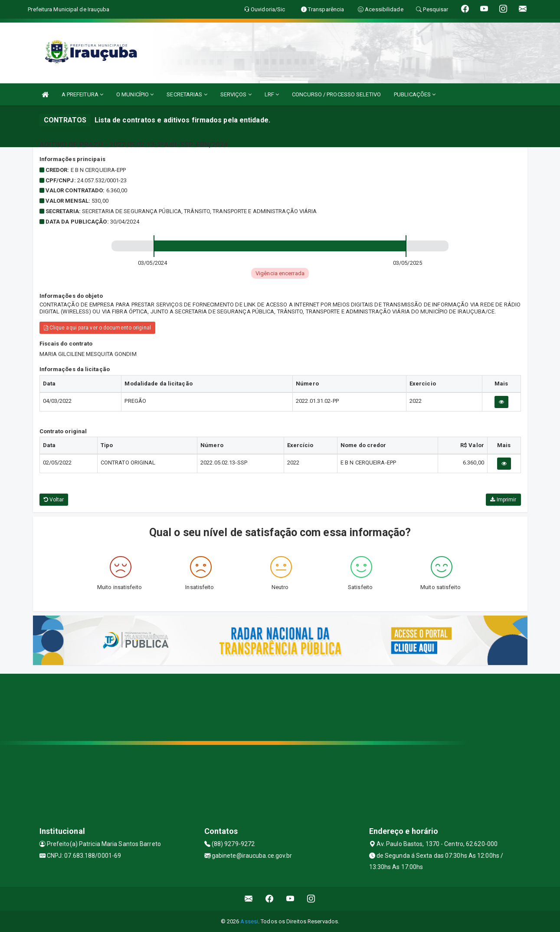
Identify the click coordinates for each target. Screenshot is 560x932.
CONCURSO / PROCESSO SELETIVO (336, 94)
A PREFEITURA (82, 94)
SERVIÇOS (236, 94)
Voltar (54, 500)
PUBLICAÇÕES (415, 94)
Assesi (249, 921)
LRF (272, 94)
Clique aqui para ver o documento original (97, 328)
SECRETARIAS (187, 94)
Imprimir (503, 500)
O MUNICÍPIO (135, 94)
